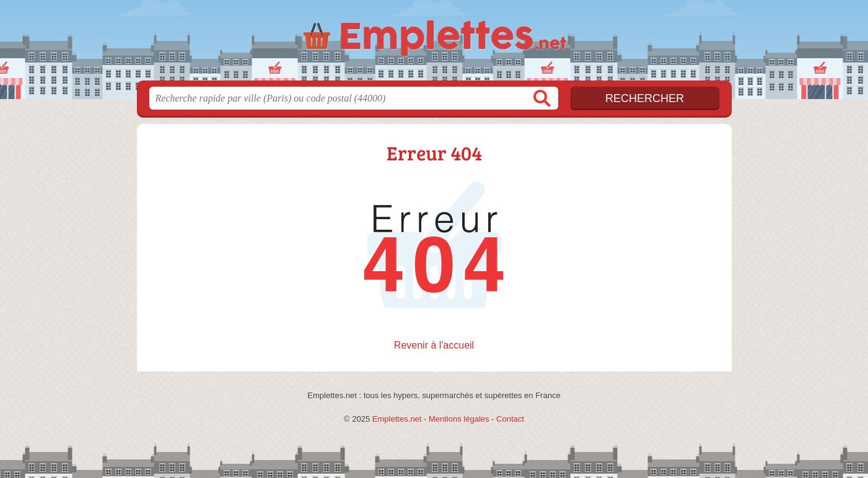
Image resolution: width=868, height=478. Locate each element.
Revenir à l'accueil (434, 345)
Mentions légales (459, 419)
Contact (510, 419)
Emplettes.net (397, 419)
